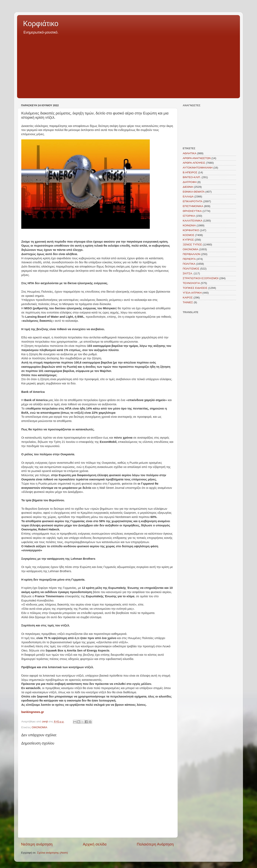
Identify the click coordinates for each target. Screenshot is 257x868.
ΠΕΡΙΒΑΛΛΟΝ (192, 254)
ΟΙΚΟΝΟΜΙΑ (40, 727)
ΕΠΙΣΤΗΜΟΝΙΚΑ (193, 206)
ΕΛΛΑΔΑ (188, 197)
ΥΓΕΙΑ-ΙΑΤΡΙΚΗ (192, 293)
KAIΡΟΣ (188, 298)
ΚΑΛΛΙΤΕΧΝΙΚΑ (193, 221)
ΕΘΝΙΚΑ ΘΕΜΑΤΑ (194, 192)
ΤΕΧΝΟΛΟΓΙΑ (191, 283)
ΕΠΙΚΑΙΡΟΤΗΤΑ (193, 201)
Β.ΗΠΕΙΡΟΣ (190, 172)
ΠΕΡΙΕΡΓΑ (189, 259)
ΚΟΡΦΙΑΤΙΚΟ (191, 230)
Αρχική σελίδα (95, 844)
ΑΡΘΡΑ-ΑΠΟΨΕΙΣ (194, 163)
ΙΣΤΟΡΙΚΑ (189, 216)
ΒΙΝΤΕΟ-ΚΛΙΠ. (192, 177)
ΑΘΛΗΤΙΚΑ (190, 153)
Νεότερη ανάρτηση (37, 844)
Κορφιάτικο (41, 24)
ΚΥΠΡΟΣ (188, 240)
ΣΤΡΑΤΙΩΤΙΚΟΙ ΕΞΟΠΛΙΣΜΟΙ (201, 278)
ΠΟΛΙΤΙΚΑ (189, 264)
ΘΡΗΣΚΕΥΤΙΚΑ (192, 211)
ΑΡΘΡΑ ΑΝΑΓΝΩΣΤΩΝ (197, 158)
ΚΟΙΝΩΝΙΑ (189, 225)
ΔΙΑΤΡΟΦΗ (190, 182)
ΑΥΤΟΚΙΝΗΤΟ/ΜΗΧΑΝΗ (198, 168)
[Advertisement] (128, 65)
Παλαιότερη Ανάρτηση (155, 844)
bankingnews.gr (33, 712)
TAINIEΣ (188, 302)
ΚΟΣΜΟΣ (189, 235)
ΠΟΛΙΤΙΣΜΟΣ (191, 269)
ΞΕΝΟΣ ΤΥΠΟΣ (192, 245)
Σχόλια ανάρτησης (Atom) (53, 853)
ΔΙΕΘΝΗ (188, 187)
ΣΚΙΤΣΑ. (188, 273)
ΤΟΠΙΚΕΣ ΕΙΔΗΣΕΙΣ (195, 288)
